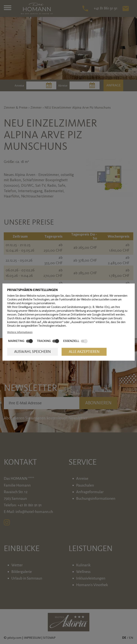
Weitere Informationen (20, 332)
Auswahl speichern (33, 352)
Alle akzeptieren (84, 352)
